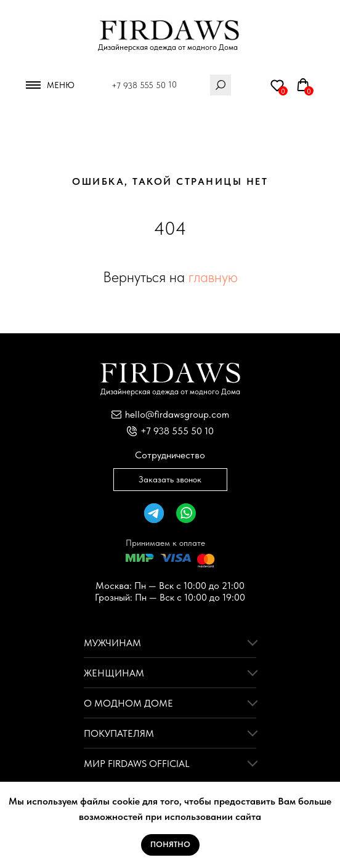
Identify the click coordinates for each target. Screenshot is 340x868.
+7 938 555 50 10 (144, 85)
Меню (61, 85)
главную (213, 277)
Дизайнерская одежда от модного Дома (168, 47)
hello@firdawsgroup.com (177, 414)
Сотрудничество (170, 455)
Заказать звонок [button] (170, 479)
